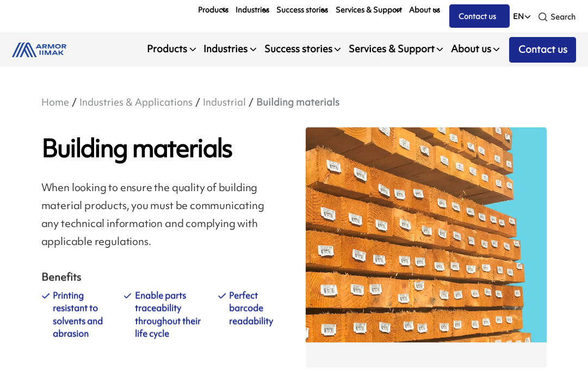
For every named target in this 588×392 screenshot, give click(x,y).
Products (213, 10)
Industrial (224, 102)
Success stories (302, 10)
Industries (252, 10)
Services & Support (369, 10)
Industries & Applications (136, 102)
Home (55, 102)
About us (425, 10)
